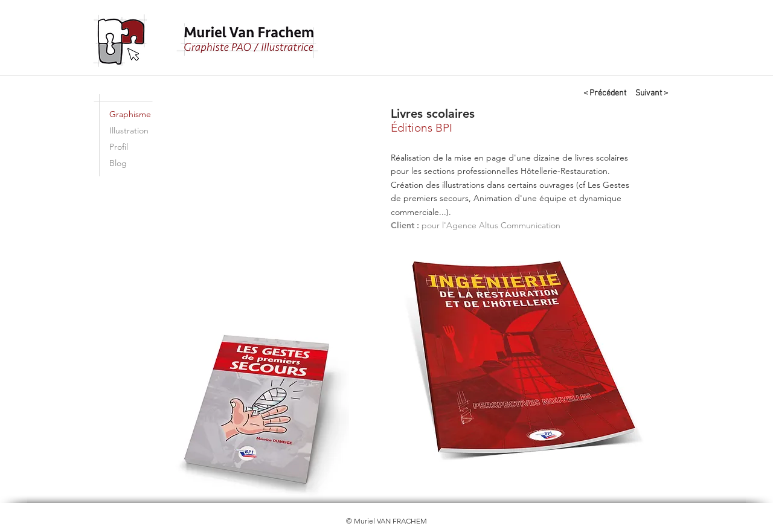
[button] (274, 207)
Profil (119, 147)
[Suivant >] (651, 94)
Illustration (129, 130)
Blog (118, 163)
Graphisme (130, 114)
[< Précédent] (605, 94)
